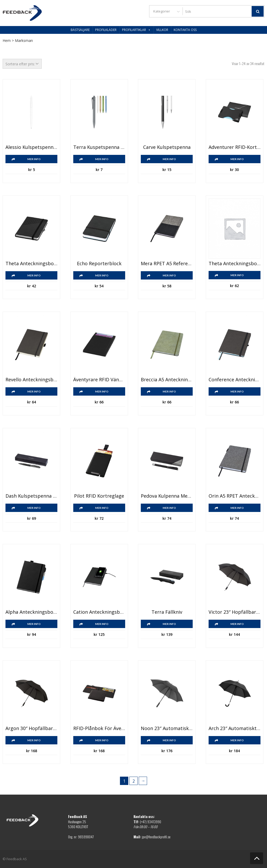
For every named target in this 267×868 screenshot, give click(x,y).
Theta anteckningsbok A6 (31, 264)
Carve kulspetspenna (167, 147)
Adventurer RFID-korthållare (235, 147)
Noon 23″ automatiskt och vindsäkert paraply (167, 728)
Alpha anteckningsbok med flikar (31, 612)
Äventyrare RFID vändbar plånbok (99, 380)
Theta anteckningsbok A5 (235, 264)
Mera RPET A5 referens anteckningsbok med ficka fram (167, 264)
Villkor (162, 30)
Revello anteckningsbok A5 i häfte (31, 380)
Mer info (34, 159)
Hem (7, 40)
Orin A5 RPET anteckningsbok (235, 496)
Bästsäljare (80, 30)
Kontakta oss (185, 30)
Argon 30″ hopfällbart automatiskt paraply (31, 728)
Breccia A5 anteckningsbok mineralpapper (167, 380)
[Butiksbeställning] (22, 64)
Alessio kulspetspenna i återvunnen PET (31, 147)
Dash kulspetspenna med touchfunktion (31, 496)
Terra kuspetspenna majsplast (99, 147)
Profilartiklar (136, 30)
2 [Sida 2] (134, 781)
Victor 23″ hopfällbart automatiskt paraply (235, 612)
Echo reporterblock (99, 264)
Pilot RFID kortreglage (99, 496)
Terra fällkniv (167, 612)
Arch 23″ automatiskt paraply (235, 728)
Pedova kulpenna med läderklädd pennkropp (167, 496)
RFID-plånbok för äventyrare (99, 728)
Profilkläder (106, 30)
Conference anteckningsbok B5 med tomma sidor (235, 380)
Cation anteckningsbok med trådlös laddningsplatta (99, 612)
